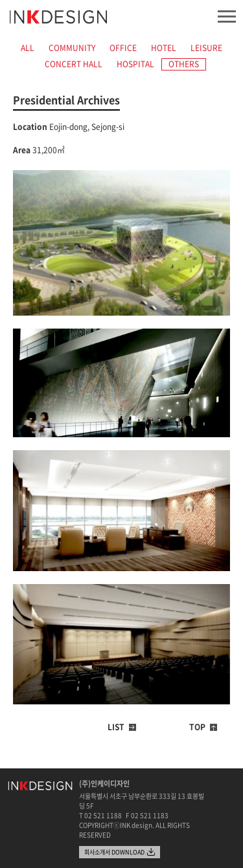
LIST (116, 727)
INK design (58, 17)
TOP (197, 727)
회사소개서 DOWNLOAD (114, 852)
